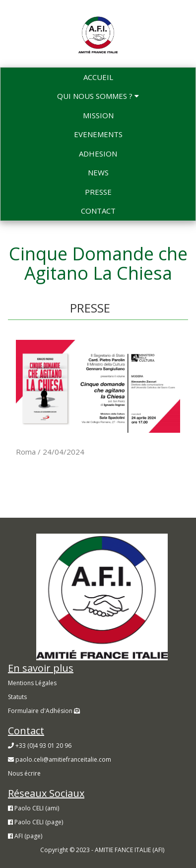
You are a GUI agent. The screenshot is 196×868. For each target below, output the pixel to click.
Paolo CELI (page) (35, 822)
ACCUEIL (98, 77)
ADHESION (98, 154)
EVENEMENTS (98, 134)
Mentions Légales (32, 683)
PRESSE (98, 192)
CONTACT (98, 211)
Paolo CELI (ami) (33, 808)
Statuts (17, 697)
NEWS (98, 172)
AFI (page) (25, 836)
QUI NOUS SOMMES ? (98, 96)
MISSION (98, 115)
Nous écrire (24, 773)
